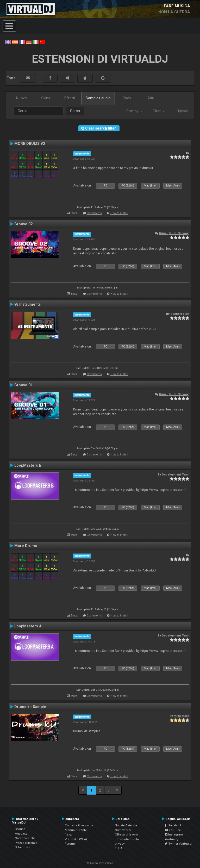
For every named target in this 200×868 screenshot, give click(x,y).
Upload (182, 111)
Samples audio (98, 98)
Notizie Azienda (126, 825)
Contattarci (123, 830)
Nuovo (22, 98)
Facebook (173, 825)
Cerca (75, 111)
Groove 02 (23, 224)
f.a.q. (68, 834)
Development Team (176, 474)
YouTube (173, 830)
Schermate (22, 847)
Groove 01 (23, 385)
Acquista (21, 834)
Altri (151, 98)
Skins (46, 98)
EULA (119, 848)
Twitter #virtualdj (179, 844)
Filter (158, 111)
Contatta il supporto (79, 825)
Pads (127, 98)
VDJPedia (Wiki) (76, 839)
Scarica (20, 829)
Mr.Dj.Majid (182, 716)
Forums (70, 844)
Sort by (134, 111)
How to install (119, 213)
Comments (94, 213)
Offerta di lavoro (126, 834)
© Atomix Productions (100, 863)
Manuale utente (76, 830)
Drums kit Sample (30, 707)
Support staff (180, 314)
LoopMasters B (28, 465)
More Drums (26, 546)
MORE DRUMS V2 (30, 144)
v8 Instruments (28, 304)
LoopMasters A (28, 626)
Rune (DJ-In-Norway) (174, 233)
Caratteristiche (25, 838)
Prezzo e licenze (26, 843)
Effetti (70, 98)
